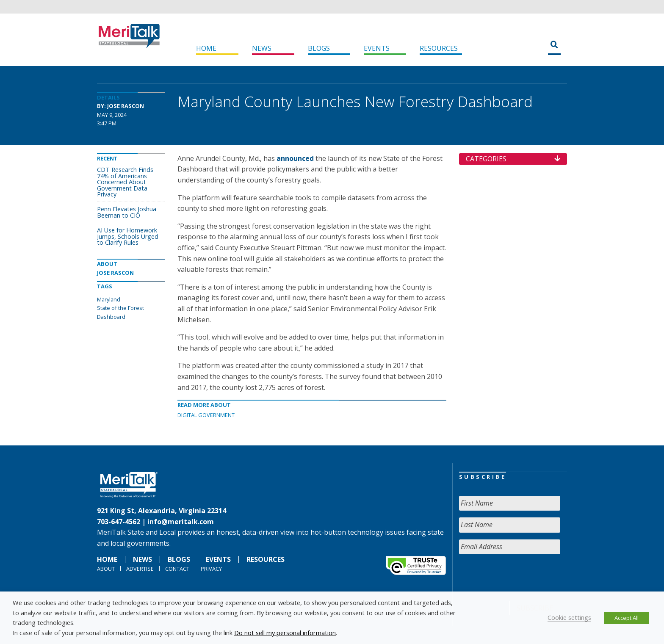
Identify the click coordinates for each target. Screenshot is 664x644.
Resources (439, 48)
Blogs (319, 48)
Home (206, 48)
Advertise (140, 569)
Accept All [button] (627, 618)
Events (377, 48)
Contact (177, 569)
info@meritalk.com (181, 522)
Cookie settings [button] (569, 617)
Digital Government (206, 415)
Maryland (109, 299)
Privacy (211, 569)
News (262, 48)
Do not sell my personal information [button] (285, 633)
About (106, 569)
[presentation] (523, 578)
